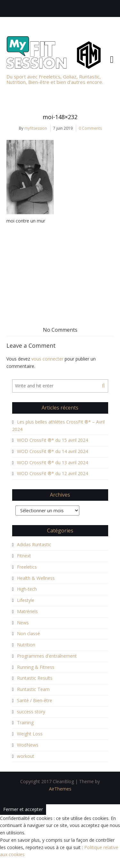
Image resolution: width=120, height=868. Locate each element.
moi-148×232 (60, 117)
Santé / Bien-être (35, 700)
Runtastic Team (33, 689)
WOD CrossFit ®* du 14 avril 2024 (52, 451)
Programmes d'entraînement (47, 656)
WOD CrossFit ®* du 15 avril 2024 (52, 440)
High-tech (27, 589)
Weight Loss (30, 734)
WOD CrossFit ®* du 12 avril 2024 (52, 473)
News (23, 623)
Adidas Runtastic (34, 544)
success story (31, 712)
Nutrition (26, 645)
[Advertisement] (60, 268)
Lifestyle (26, 600)
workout (26, 756)
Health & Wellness (36, 578)
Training (25, 722)
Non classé (28, 633)
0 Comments (90, 128)
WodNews (28, 745)
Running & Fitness (36, 667)
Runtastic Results (35, 678)
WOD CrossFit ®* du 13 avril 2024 (52, 462)
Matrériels (27, 611)
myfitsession (36, 128)
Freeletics (27, 567)
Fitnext (24, 556)
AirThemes (60, 789)
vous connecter (47, 359)
